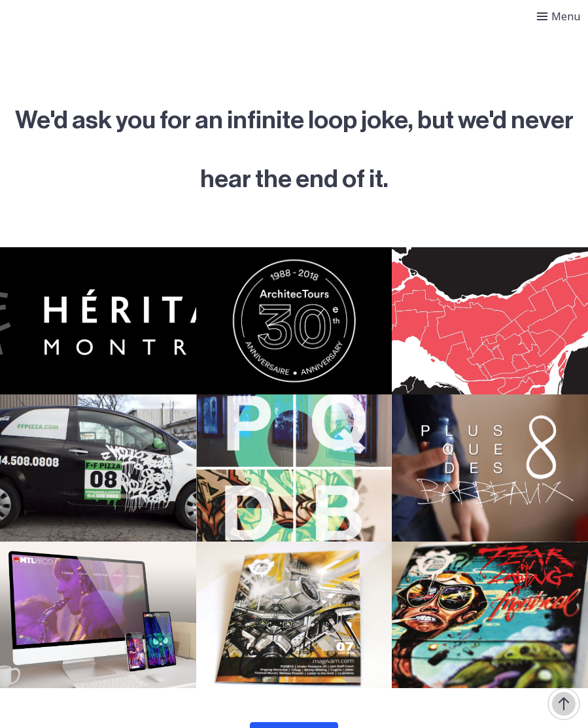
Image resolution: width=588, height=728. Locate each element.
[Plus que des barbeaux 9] (294, 468)
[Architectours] (294, 321)
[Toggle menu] (559, 16)
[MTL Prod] (98, 615)
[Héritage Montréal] (98, 321)
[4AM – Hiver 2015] (490, 615)
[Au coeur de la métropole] (490, 321)
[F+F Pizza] (98, 468)
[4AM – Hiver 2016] (294, 615)
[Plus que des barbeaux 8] (490, 468)
